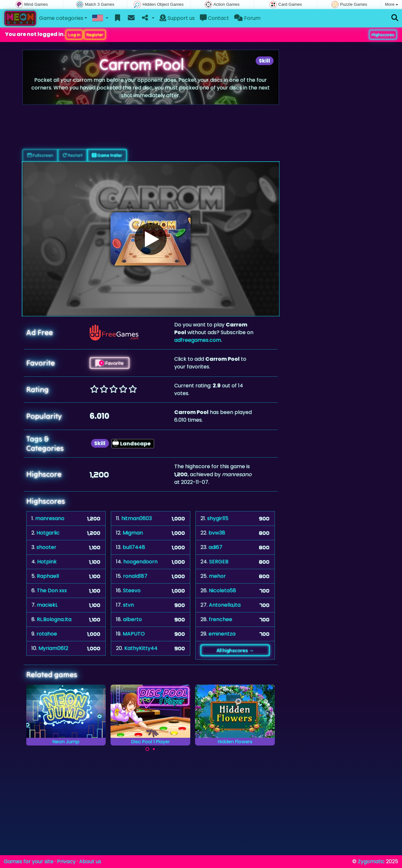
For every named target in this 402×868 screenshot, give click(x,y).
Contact (214, 18)
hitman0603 (137, 518)
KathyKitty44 (141, 648)
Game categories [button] (61, 18)
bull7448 (134, 547)
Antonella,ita (225, 605)
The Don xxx (52, 590)
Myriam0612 (53, 648)
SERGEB (219, 562)
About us (90, 861)
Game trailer (107, 155)
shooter (46, 547)
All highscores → (235, 650)
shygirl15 (218, 518)
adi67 (215, 547)
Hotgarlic (48, 533)
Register (95, 35)
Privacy (66, 861)
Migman (133, 533)
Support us (177, 18)
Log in (74, 35)
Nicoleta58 (222, 590)
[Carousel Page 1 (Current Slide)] (147, 749)
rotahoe (47, 634)
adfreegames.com (198, 340)
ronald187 (135, 576)
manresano (50, 518)
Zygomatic (371, 861)
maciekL (47, 605)
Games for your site (29, 861)
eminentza (222, 634)
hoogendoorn (140, 562)
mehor (217, 576)
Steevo (132, 590)
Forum (247, 18)
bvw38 (217, 533)
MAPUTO (134, 634)
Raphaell (48, 576)
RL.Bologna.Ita (54, 619)
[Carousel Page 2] (154, 749)
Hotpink (47, 562)
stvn (128, 605)
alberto (132, 619)
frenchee (221, 619)
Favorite (110, 363)
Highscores (383, 35)
